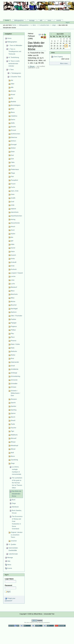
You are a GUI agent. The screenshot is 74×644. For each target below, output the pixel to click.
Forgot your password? (10, 599)
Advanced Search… (64, 8)
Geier (13, 194)
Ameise (13, 91)
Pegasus (14, 326)
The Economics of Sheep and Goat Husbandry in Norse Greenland (17, 523)
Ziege (54, 25)
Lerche (13, 276)
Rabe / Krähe (15, 344)
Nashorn (14, 312)
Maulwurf (14, 287)
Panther (13, 319)
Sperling (14, 410)
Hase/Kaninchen (16, 216)
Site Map (51, 1)
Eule (12, 159)
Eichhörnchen (15, 134)
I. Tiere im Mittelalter (15, 45)
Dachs (13, 120)
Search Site (48, 5)
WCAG (25, 626)
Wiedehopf (14, 445)
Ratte (13, 348)
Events (59, 20)
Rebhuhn (14, 351)
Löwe (13, 280)
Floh (12, 176)
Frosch (13, 184)
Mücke (13, 301)
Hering (13, 219)
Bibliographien (19, 20)
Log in (68, 22)
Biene (13, 112)
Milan (13, 298)
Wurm (13, 456)
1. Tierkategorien (15, 73)
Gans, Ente (15, 191)
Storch (13, 417)
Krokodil (14, 262)
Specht (13, 403)
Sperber (13, 406)
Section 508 (14, 626)
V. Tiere (33, 25)
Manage (32, 20)
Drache (13, 127)
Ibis (12, 237)
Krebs (13, 259)
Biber (13, 109)
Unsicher (14, 541)
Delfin (13, 123)
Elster (13, 152)
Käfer (13, 244)
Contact (68, 1)
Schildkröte (15, 369)
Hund (13, 230)
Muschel (14, 305)
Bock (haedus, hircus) (17, 512)
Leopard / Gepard (17, 273)
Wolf (12, 453)
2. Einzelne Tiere (44, 25)
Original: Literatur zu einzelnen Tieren (17, 535)
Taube (13, 424)
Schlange (14, 373)
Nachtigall (14, 309)
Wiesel (13, 449)
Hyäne (13, 234)
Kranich (13, 255)
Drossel (13, 130)
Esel (12, 155)
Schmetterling (15, 376)
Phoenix (14, 341)
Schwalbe (14, 384)
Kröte (13, 266)
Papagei (14, 323)
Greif (12, 202)
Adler (13, 84)
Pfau (12, 333)
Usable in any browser (60, 626)
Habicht (13, 209)
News (49, 20)
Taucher (13, 428)
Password (8, 585)
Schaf (13, 366)
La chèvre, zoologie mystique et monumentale (17, 470)
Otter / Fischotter (16, 316)
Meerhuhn (14, 294)
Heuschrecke (15, 223)
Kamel (13, 248)
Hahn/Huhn (15, 212)
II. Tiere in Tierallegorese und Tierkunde (15, 51)
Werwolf (14, 438)
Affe (12, 87)
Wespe (13, 442)
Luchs (13, 284)
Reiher (13, 355)
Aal (12, 80)
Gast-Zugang (60, 58)
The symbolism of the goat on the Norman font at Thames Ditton (17, 483)
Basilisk (13, 102)
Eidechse (14, 137)
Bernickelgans (16, 105)
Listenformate (13, 554)
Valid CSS (49, 626)
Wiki (41, 20)
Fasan (13, 166)
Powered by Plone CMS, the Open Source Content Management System (37, 621)
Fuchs (13, 187)
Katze (13, 251)
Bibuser (32, 66)
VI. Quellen (12, 544)
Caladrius (14, 116)
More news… (65, 63)
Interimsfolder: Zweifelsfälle (13, 549)
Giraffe (13, 198)
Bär (12, 98)
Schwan (13, 387)
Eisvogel (14, 144)
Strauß (13, 420)
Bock (14, 500)
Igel (12, 241)
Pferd (13, 337)
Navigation (8, 34)
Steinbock (15, 507)
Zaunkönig (14, 460)
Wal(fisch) (14, 435)
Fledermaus (15, 169)
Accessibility (60, 1)
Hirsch (13, 227)
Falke (13, 162)
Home (7, 20)
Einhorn (13, 141)
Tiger (13, 431)
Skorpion (14, 399)
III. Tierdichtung (14, 57)
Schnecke (14, 380)
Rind (12, 358)
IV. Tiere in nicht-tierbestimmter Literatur (14, 63)
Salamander (15, 362)
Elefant (13, 148)
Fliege (13, 173)
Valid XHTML (37, 626)
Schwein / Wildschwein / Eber (15, 393)
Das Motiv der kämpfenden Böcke (17, 494)
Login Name (9, 579)
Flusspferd (14, 180)
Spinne (13, 413)
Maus (13, 291)
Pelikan (13, 330)
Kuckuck (14, 269)
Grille (13, 205)
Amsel (13, 94)
